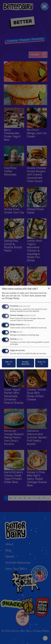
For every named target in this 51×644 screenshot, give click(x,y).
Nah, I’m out (9, 363)
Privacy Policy (12, 298)
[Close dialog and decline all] (49, 287)
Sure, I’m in (42, 363)
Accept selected (25, 363)
